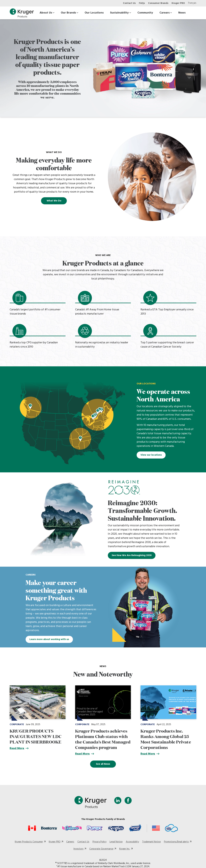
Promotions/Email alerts (176, 842)
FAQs (142, 3)
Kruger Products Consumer (29, 842)
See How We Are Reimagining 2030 (132, 555)
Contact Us (129, 3)
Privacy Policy (99, 842)
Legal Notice (116, 842)
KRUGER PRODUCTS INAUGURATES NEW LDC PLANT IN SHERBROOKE (36, 736)
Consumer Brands (158, 3)
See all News (103, 764)
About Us (47, 13)
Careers (166, 13)
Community (145, 13)
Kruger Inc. (125, 849)
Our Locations (94, 13)
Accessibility (132, 842)
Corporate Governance (101, 849)
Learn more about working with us (49, 639)
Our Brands (70, 13)
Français (192, 3)
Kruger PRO (178, 3)
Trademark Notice (151, 842)
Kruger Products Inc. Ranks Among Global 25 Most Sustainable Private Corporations (166, 739)
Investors (79, 849)
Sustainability (121, 13)
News (182, 13)
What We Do (54, 201)
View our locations (151, 455)
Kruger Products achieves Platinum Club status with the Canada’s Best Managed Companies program (103, 739)
